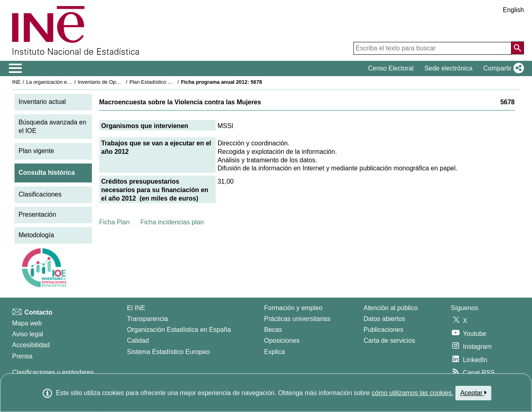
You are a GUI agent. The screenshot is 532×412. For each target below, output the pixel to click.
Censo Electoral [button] (391, 68)
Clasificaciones (40, 194)
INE (16, 82)
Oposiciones (282, 341)
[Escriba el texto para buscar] (432, 48)
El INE (136, 308)
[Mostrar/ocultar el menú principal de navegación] (16, 68)
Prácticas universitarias (297, 319)
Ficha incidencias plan (172, 222)
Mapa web (27, 323)
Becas (273, 330)
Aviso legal (28, 334)
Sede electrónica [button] (448, 68)
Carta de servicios (389, 341)
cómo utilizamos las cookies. (413, 393)
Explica (274, 352)
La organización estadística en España (71, 82)
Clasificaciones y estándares (53, 372)
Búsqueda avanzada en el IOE (52, 126)
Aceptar (473, 393)
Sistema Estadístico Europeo (168, 352)
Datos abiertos (384, 319)
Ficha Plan (114, 222)
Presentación (37, 214)
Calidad (138, 341)
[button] (502, 68)
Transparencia (148, 319)
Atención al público (391, 308)
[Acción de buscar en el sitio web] (517, 48)
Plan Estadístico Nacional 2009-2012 (172, 82)
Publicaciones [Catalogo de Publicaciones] (383, 330)
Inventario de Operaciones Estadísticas (123, 82)
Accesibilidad (31, 345)
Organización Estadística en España (179, 330)
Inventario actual (42, 102)
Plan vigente (36, 151)
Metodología (36, 235)
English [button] (513, 10)
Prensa (22, 356)
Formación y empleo (293, 308)
